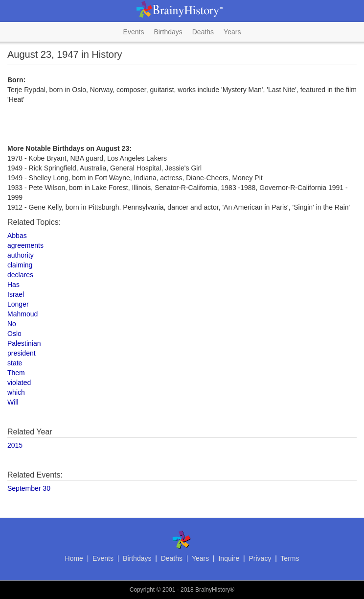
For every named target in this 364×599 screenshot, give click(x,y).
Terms (290, 558)
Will (13, 402)
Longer (18, 304)
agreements (25, 245)
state (15, 363)
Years (232, 32)
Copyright (142, 590)
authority (21, 255)
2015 (15, 445)
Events (134, 32)
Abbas (17, 236)
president (22, 353)
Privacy (260, 558)
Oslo (14, 334)
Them (16, 373)
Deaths (203, 32)
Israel (16, 294)
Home (74, 558)
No (12, 324)
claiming (20, 265)
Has (13, 285)
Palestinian (24, 343)
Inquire (229, 558)
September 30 (29, 488)
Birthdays (168, 32)
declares (20, 275)
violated (19, 383)
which (16, 392)
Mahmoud (23, 314)
